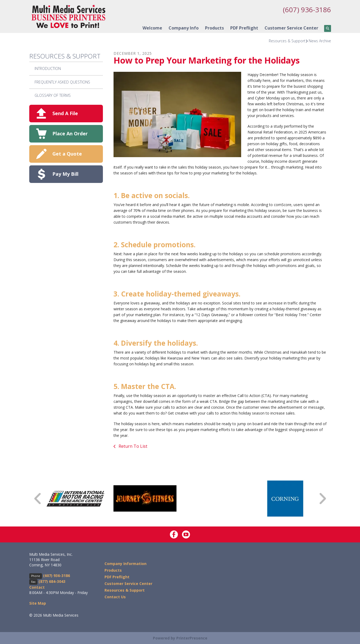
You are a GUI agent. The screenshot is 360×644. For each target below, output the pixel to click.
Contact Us (115, 597)
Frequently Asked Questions (62, 82)
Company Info (184, 28)
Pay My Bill (65, 174)
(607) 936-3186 (305, 9)
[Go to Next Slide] (322, 498)
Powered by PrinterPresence (180, 638)
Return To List (132, 446)
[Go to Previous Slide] (38, 498)
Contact (37, 587)
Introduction (48, 68)
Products (214, 28)
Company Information (125, 564)
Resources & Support (287, 41)
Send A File (65, 113)
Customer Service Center (291, 28)
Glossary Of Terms (53, 95)
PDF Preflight (244, 28)
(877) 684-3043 (52, 581)
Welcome (152, 28)
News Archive (320, 41)
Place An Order (70, 133)
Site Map (38, 603)
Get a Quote (67, 154)
